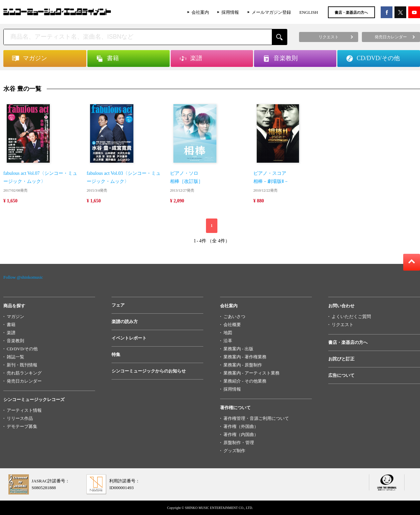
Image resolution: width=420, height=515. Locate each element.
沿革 (228, 341)
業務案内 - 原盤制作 (243, 365)
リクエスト (343, 325)
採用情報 (230, 12)
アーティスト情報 (24, 410)
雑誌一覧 (15, 357)
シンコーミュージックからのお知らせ (149, 371)
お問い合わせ (341, 306)
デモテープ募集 (22, 426)
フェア (118, 305)
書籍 (11, 325)
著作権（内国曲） (241, 434)
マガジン (15, 316)
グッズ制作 (234, 451)
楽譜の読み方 (125, 322)
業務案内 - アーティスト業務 (251, 373)
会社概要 (232, 325)
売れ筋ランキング (24, 373)
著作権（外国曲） (241, 426)
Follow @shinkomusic (23, 277)
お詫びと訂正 (341, 359)
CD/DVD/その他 (22, 349)
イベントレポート (129, 338)
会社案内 (200, 12)
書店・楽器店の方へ (351, 12)
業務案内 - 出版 (238, 349)
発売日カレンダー (24, 381)
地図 (228, 333)
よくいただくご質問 (351, 316)
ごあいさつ (234, 316)
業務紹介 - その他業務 (245, 381)
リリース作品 (20, 418)
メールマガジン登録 (271, 12)
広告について (341, 375)
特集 (116, 354)
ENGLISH (309, 12)
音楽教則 (15, 341)
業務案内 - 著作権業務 (245, 357)
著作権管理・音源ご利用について (256, 418)
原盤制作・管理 (239, 443)
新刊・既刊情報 (22, 365)
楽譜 (11, 333)
